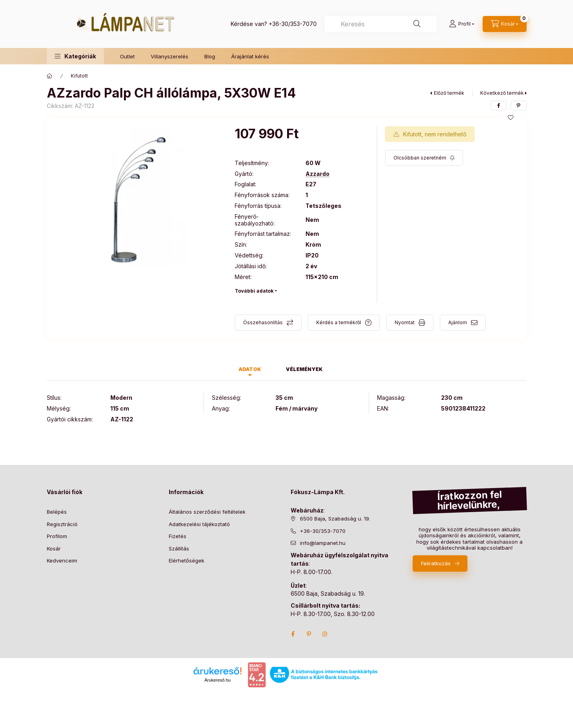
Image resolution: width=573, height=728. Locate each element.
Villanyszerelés (170, 56)
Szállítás (179, 548)
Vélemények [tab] (304, 369)
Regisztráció (62, 524)
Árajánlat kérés (250, 56)
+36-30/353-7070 (293, 24)
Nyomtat (405, 322)
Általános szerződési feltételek (207, 512)
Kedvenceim (62, 560)
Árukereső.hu (217, 680)
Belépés (57, 512)
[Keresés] (417, 24)
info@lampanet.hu (323, 543)
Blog (210, 56)
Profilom (57, 536)
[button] (75, 56)
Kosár (54, 548)
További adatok (254, 291)
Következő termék (502, 93)
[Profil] (462, 24)
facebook (293, 634)
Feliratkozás (436, 563)
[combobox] (381, 24)
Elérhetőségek (187, 560)
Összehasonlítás (263, 322)
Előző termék (449, 93)
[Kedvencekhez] (511, 118)
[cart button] (505, 24)
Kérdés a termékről (339, 322)
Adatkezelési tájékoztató (199, 524)
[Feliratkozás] (424, 158)
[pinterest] (519, 106)
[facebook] (499, 106)
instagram (325, 634)
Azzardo (317, 174)
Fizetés (178, 536)
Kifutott (79, 76)
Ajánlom (458, 322)
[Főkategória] (50, 76)
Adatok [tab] (250, 369)
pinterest (309, 634)
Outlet (127, 56)
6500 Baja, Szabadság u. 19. (335, 519)
